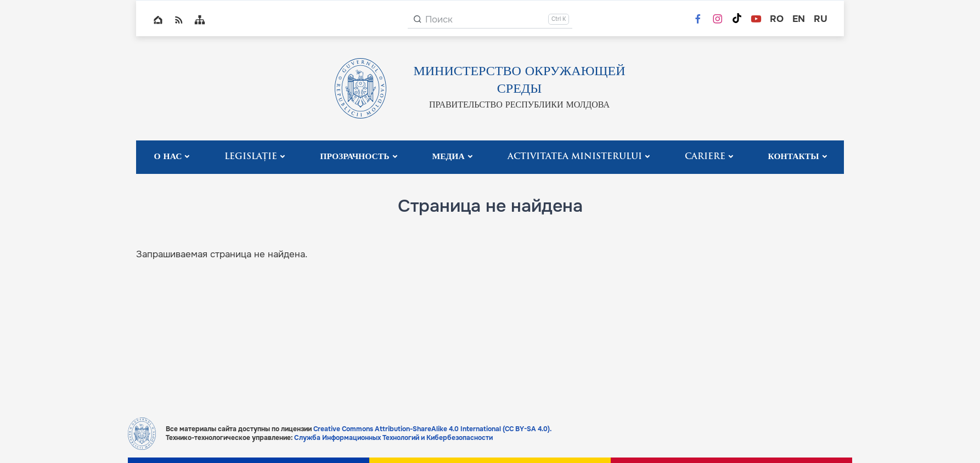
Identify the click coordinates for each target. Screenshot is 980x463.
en (799, 19)
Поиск (439, 19)
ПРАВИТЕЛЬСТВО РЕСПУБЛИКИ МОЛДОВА (519, 105)
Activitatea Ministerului (575, 157)
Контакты (793, 157)
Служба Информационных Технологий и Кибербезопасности (393, 438)
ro (777, 19)
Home (158, 20)
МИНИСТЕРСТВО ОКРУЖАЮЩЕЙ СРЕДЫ (519, 81)
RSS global (179, 20)
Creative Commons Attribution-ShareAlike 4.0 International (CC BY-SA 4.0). (432, 429)
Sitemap (200, 20)
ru (821, 19)
